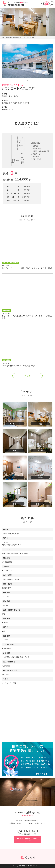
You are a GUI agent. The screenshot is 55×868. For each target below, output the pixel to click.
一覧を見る (27, 376)
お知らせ (5, 263)
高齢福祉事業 (14, 263)
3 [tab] (31, 81)
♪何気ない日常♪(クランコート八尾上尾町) (19, 366)
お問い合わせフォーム (27, 840)
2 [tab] (27, 81)
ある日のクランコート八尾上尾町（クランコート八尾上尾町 (27, 268)
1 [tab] (24, 81)
